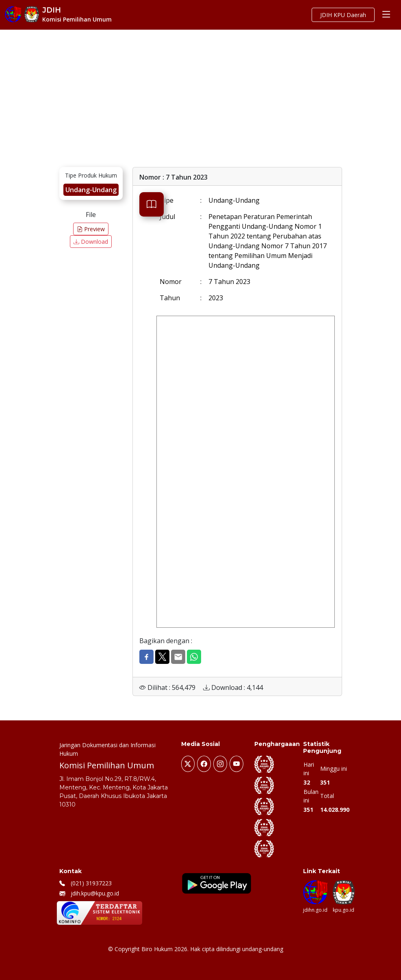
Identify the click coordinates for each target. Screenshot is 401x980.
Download (91, 242)
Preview (91, 229)
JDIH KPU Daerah (343, 15)
